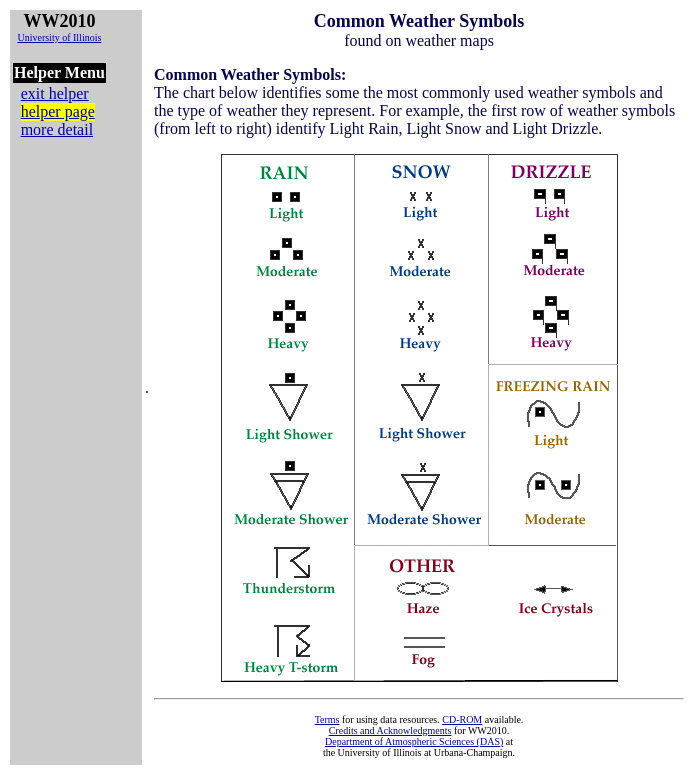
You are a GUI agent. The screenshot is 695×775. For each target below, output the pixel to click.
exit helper (55, 93)
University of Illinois (59, 37)
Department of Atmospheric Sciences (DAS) (414, 741)
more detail (57, 129)
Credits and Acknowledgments (390, 730)
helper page (58, 111)
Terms (327, 719)
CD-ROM (462, 719)
